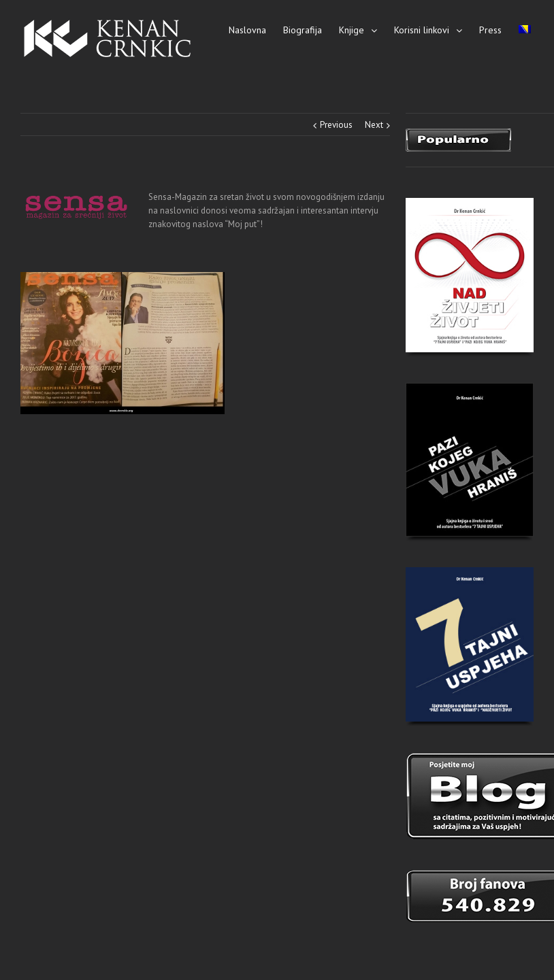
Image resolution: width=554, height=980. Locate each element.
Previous (336, 125)
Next (374, 125)
